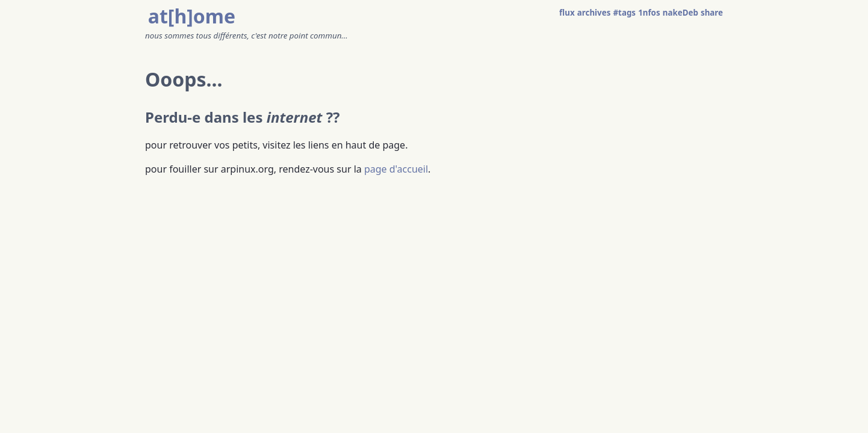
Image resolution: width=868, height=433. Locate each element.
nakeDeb (680, 13)
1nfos (649, 13)
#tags (625, 13)
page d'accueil (396, 169)
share (712, 13)
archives (594, 13)
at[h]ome (192, 16)
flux (567, 13)
